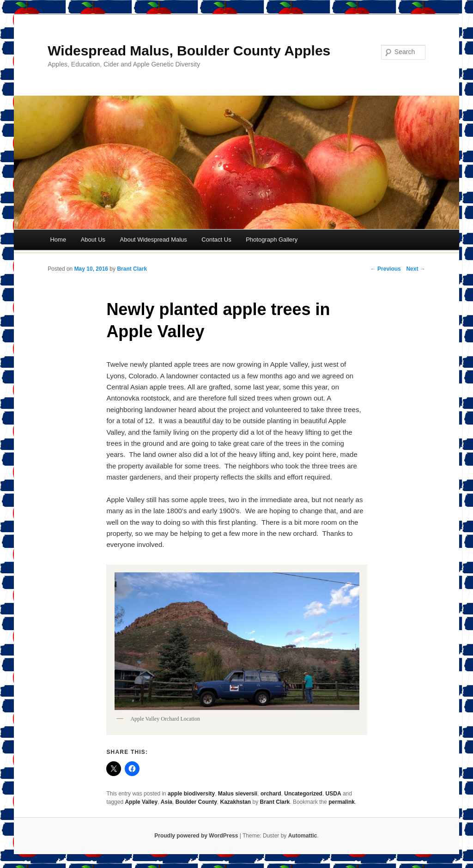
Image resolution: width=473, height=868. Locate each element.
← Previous (386, 269)
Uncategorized (303, 794)
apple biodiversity (191, 794)
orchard (271, 794)
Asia (167, 802)
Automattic (303, 836)
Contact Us (216, 240)
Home (58, 240)
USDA (334, 794)
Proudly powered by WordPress (196, 836)
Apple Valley (141, 802)
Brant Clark (132, 269)
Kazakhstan (236, 802)
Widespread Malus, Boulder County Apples (189, 51)
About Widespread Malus (154, 240)
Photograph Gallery (272, 240)
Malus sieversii (238, 794)
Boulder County (196, 802)
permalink (342, 802)
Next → (415, 269)
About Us (93, 240)
